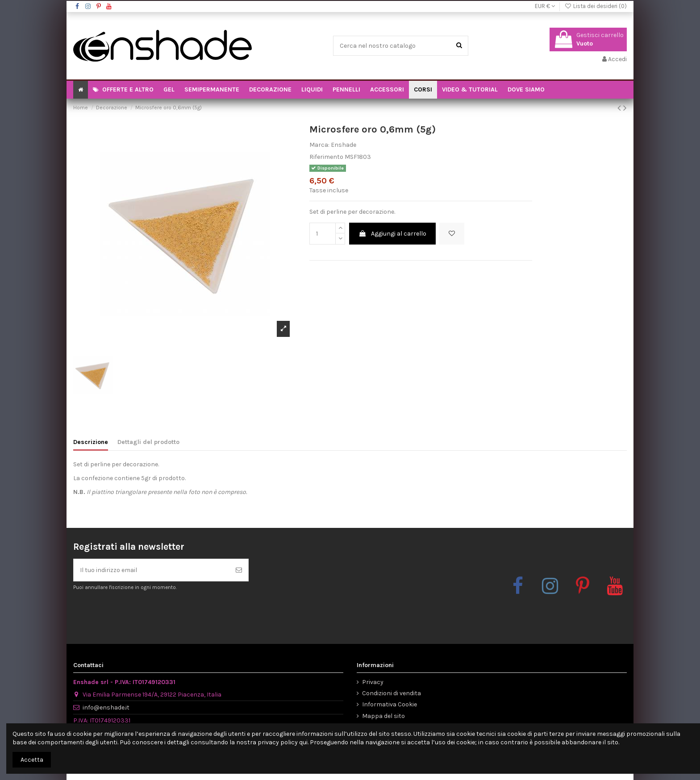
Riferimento (326, 157)
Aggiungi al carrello (392, 234)
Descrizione (91, 442)
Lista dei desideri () (596, 6)
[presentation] (148, 613)
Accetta (32, 760)
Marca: (319, 145)
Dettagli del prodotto (148, 442)
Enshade (344, 145)
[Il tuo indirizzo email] (152, 570)
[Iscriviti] (239, 570)
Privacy (373, 682)
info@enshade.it (106, 707)
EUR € (545, 6)
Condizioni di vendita (392, 693)
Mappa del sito (383, 716)
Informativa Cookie (390, 704)
